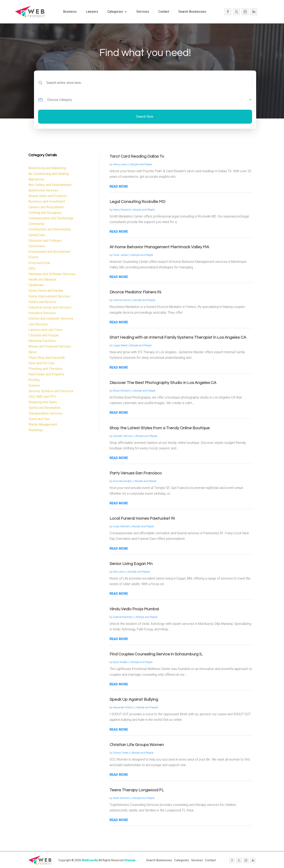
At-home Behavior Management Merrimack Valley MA (159, 247)
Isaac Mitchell (121, 526)
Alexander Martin (123, 707)
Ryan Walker (120, 662)
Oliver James (121, 255)
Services (143, 12)
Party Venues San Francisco (136, 473)
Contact (164, 12)
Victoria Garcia (122, 300)
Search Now (145, 117)
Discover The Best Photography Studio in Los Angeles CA (163, 383)
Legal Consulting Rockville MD (137, 202)
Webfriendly (90, 860)
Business (70, 12)
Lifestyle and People (140, 164)
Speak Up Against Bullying (134, 699)
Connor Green (121, 753)
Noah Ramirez (121, 798)
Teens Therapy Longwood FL (137, 790)
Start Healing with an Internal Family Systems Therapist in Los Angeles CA (178, 337)
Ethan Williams (122, 391)
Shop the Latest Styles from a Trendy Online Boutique (160, 428)
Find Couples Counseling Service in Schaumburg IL (156, 654)
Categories (115, 12)
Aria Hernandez (122, 481)
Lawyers (92, 12)
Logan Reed (120, 345)
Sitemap (130, 860)
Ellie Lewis (119, 572)
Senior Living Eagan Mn (131, 564)
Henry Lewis (120, 164)
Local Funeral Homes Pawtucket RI (142, 518)
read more (119, 186)
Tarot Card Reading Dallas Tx (137, 156)
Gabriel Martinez (123, 617)
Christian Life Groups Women (137, 745)
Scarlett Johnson (123, 436)
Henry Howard (121, 210)
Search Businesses (192, 12)
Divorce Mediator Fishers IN (135, 292)
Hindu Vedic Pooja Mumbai (134, 609)
